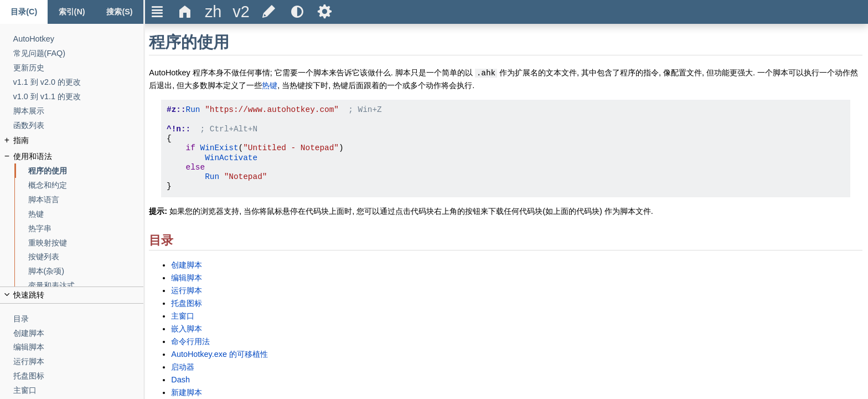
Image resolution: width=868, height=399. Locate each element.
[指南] (79, 140)
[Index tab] (71, 12)
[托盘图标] (79, 376)
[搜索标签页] (120, 12)
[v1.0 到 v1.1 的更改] (79, 97)
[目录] (79, 319)
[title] (213, 12)
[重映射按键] (86, 243)
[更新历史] (79, 68)
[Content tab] (24, 12)
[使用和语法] (79, 157)
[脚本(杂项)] (86, 271)
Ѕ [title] (325, 12)
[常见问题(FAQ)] (79, 53)
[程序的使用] (86, 171)
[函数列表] (79, 126)
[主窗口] (79, 390)
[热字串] (86, 229)
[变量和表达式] (86, 286)
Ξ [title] (157, 12)
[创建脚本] (79, 333)
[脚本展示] (79, 111)
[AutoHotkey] (79, 39)
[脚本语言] (86, 200)
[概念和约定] (86, 185)
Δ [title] (185, 12)
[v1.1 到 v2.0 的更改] (79, 82)
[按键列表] (86, 257)
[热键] (86, 214)
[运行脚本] (79, 362)
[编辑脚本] (79, 347)
